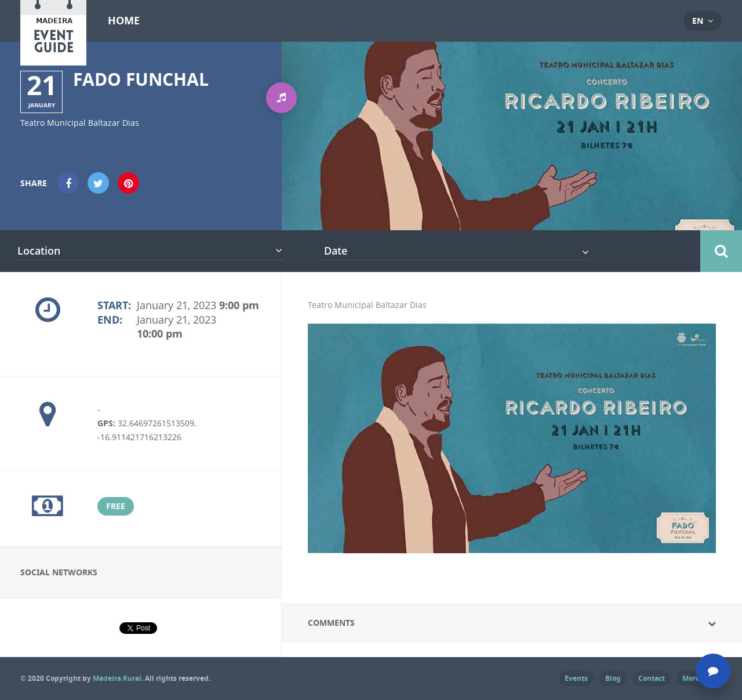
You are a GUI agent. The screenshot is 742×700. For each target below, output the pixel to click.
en (698, 21)
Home (124, 21)
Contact (652, 678)
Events (576, 678)
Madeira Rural (117, 678)
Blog (613, 678)
